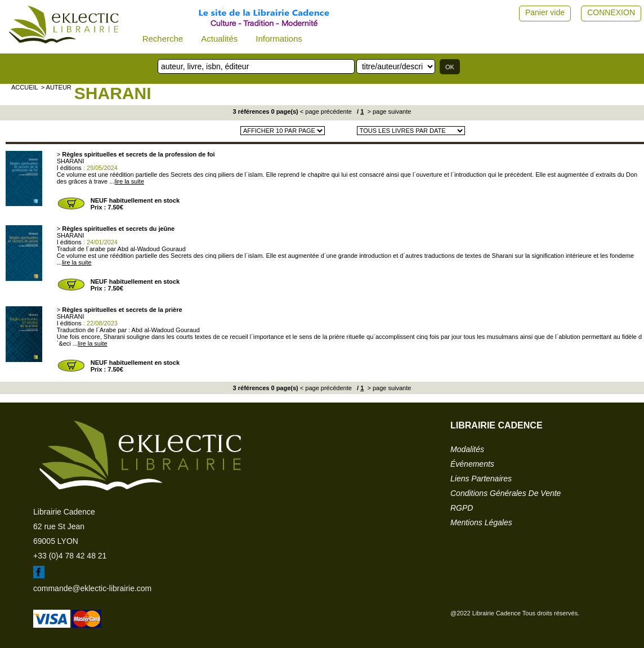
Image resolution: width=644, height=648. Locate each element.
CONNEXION (611, 12)
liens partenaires (481, 479)
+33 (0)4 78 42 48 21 (70, 556)
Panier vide (545, 12)
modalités (467, 449)
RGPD (462, 508)
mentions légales (481, 522)
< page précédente (326, 111)
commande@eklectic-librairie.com (92, 588)
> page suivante (388, 111)
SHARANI (113, 93)
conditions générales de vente (506, 493)
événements (472, 464)
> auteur (56, 87)
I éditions (69, 168)
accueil (25, 87)
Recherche (163, 39)
